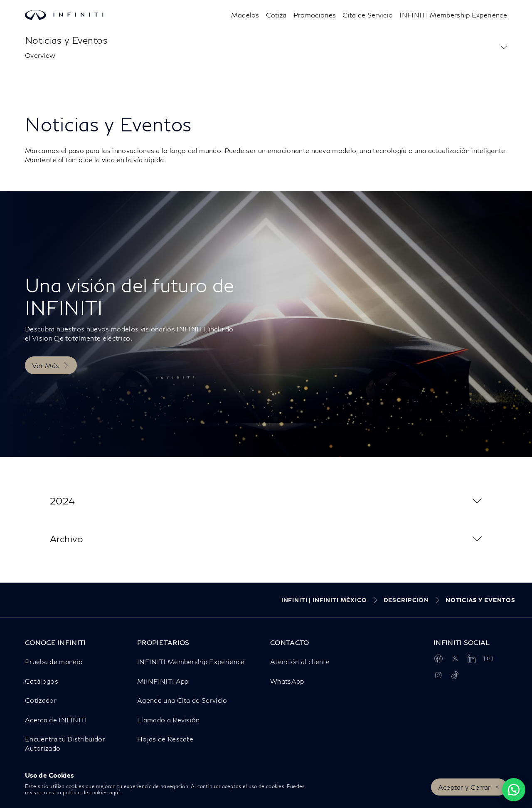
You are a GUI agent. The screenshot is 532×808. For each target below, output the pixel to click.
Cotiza (276, 15)
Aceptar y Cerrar (464, 787)
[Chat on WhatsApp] (514, 790)
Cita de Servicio (368, 15)
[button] (504, 47)
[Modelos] (245, 15)
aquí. (115, 792)
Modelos (245, 15)
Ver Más (46, 365)
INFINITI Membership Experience (453, 15)
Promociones (315, 15)
